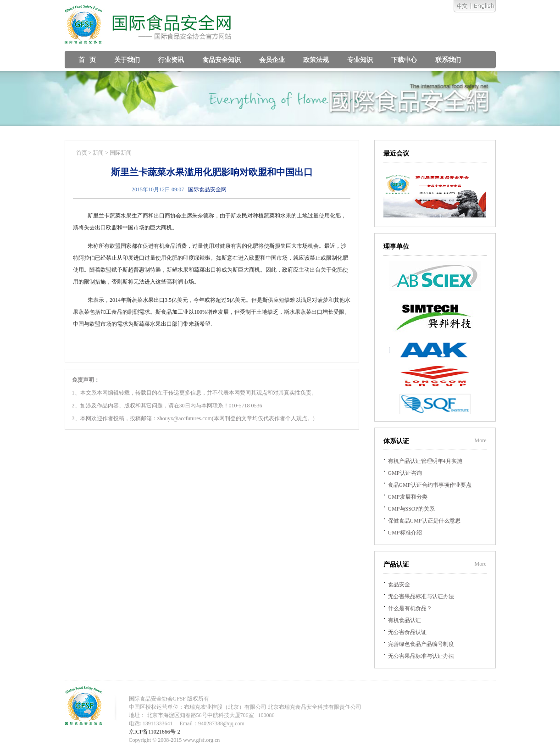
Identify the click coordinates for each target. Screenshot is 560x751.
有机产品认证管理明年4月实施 (425, 461)
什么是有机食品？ (410, 608)
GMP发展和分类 (408, 497)
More (481, 440)
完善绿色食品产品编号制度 (421, 644)
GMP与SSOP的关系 (412, 509)
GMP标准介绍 (405, 533)
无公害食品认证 (407, 632)
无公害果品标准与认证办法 (421, 596)
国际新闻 (121, 153)
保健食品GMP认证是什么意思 (424, 521)
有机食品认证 (405, 620)
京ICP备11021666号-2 (155, 732)
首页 (82, 153)
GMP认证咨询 (405, 473)
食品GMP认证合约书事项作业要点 (430, 485)
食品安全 (399, 584)
